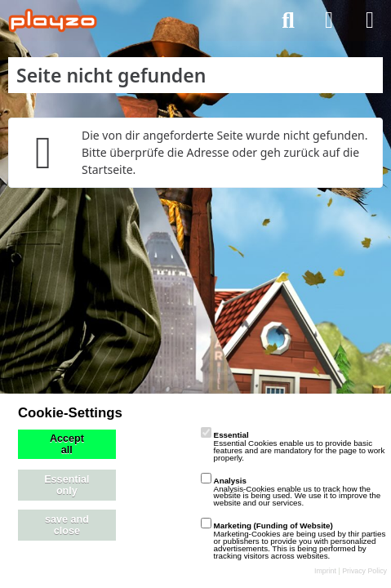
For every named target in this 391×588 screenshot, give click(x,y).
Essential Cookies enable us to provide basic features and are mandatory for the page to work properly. (293, 446)
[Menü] (370, 20)
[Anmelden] (329, 20)
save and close (67, 525)
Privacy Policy (364, 571)
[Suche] (288, 20)
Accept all (67, 444)
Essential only (67, 485)
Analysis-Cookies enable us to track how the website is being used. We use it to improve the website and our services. (291, 492)
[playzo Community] (53, 20)
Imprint (325, 571)
